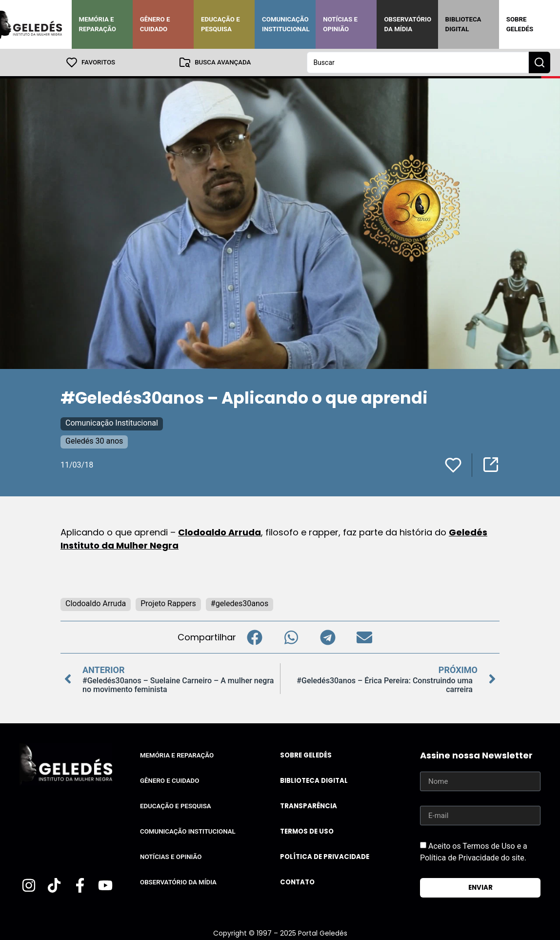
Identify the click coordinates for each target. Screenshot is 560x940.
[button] (254, 637)
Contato (297, 882)
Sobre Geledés (520, 24)
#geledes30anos (240, 603)
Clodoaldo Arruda (220, 532)
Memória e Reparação (98, 24)
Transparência (309, 806)
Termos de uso (307, 831)
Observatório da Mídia (408, 24)
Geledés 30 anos (94, 441)
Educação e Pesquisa (220, 24)
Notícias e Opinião (340, 24)
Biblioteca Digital (463, 24)
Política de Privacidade (325, 857)
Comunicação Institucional (286, 24)
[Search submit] (540, 62)
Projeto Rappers (168, 603)
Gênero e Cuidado (155, 24)
